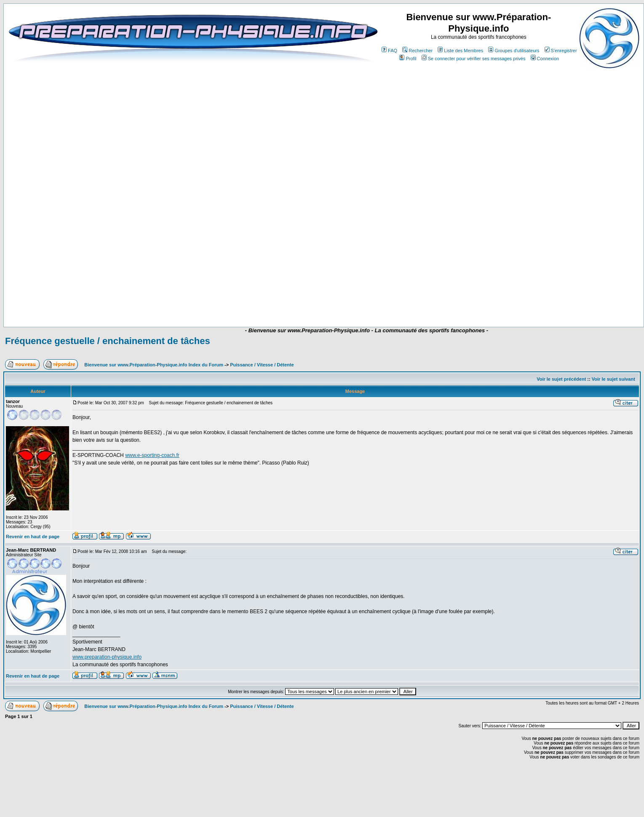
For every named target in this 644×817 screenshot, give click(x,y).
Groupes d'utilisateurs (514, 51)
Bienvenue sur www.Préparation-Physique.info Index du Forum (154, 365)
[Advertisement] (291, 302)
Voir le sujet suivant (613, 379)
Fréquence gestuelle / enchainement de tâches (108, 341)
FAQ (389, 51)
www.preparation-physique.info (107, 657)
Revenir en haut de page (33, 537)
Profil (408, 59)
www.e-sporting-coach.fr (152, 455)
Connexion (545, 59)
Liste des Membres (460, 51)
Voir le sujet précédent (561, 379)
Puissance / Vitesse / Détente (262, 365)
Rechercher (417, 51)
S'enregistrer (561, 51)
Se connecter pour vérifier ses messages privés (474, 59)
